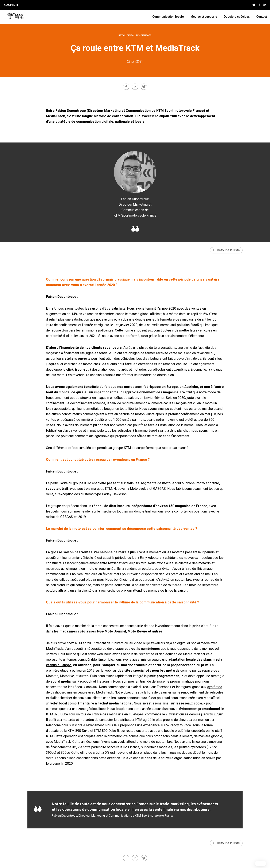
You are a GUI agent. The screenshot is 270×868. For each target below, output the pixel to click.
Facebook (259, 5)
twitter (144, 87)
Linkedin (265, 5)
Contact (262, 17)
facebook (126, 87)
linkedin (135, 87)
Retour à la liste (228, 250)
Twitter (254, 5)
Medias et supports (204, 17)
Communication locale (168, 17)
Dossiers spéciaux (237, 17)
